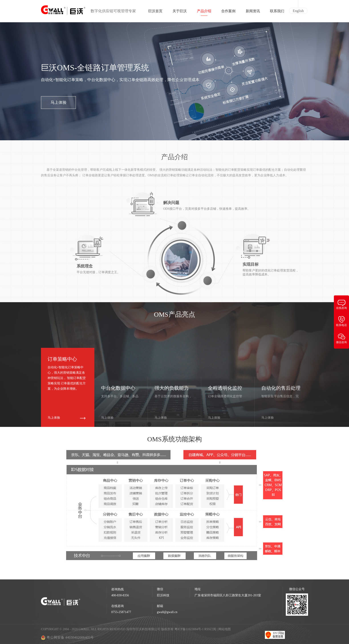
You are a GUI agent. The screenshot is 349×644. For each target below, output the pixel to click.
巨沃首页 (155, 12)
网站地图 (225, 629)
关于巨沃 (180, 12)
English (298, 11)
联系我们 (277, 12)
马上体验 (59, 102)
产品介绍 (204, 12)
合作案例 (228, 12)
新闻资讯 (253, 12)
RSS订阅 (210, 629)
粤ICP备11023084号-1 (189, 629)
